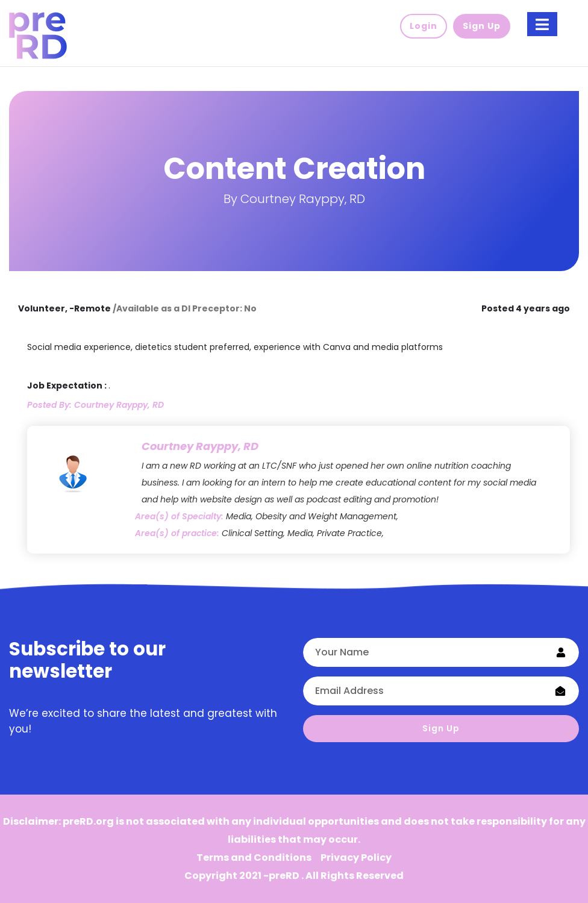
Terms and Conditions (254, 858)
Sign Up (441, 728)
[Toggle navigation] (542, 24)
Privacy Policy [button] (356, 858)
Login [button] (424, 26)
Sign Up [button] (482, 26)
